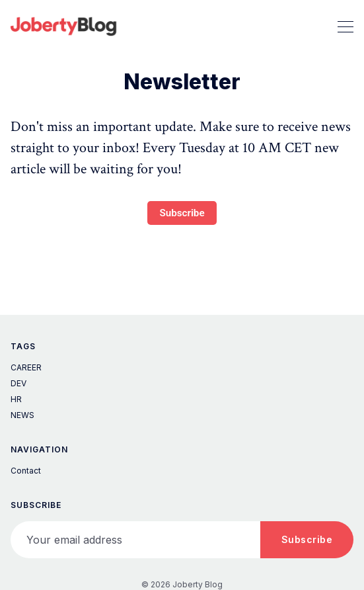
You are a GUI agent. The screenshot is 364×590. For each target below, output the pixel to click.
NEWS (22, 415)
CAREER (26, 367)
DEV (18, 383)
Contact (26, 471)
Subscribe (182, 213)
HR (16, 399)
